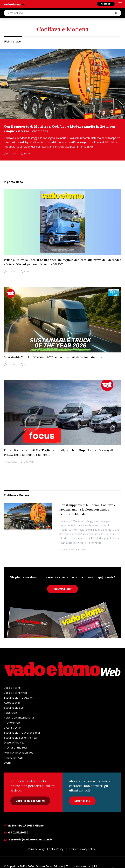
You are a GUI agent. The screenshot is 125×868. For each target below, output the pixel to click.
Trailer (27, 154)
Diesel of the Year (15, 743)
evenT (8, 763)
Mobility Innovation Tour (19, 753)
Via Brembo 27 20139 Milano (24, 826)
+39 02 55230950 (16, 832)
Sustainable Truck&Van (18, 698)
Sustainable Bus (14, 708)
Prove (27, 271)
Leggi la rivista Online (30, 801)
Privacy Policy (36, 849)
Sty (25, 364)
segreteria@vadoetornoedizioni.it (28, 839)
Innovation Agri (13, 758)
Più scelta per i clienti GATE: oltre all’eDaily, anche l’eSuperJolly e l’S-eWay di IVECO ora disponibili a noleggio (59, 452)
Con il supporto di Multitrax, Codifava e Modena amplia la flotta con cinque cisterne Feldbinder (60, 129)
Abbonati (106, 4)
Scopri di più (82, 801)
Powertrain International (19, 718)
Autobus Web (12, 703)
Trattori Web (12, 723)
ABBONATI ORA (62, 589)
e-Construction (13, 728)
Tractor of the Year (16, 748)
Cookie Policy (55, 849)
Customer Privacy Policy (80, 849)
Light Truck (29, 462)
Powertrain (11, 713)
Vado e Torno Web (15, 693)
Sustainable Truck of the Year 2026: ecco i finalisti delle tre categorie (53, 357)
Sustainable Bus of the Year (21, 738)
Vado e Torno (12, 688)
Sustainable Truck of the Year (22, 733)
